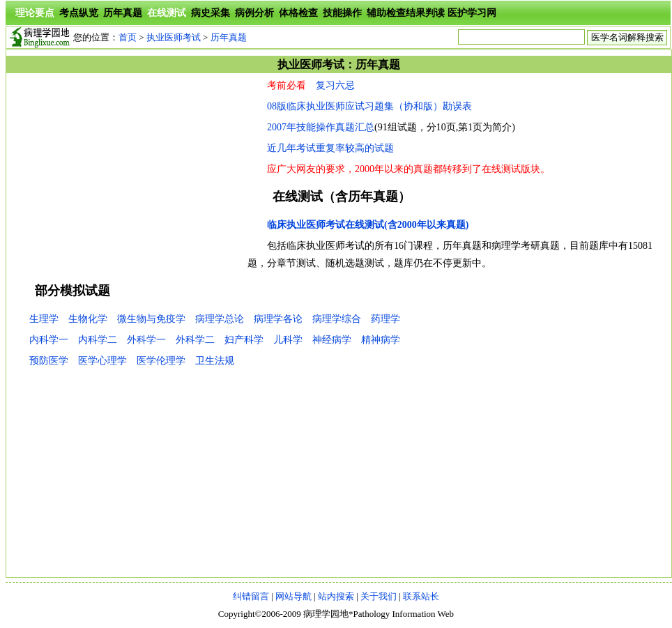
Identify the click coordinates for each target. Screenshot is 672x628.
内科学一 (49, 340)
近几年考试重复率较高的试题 (330, 148)
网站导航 (293, 596)
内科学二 (98, 340)
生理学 (44, 319)
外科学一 (146, 340)
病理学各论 (278, 319)
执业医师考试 (174, 37)
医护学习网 (472, 13)
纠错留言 (251, 596)
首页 (128, 37)
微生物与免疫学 (151, 319)
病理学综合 (337, 319)
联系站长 (421, 596)
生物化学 (88, 319)
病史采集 (211, 13)
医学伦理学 (161, 361)
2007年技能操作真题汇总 (321, 127)
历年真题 (123, 13)
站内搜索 (336, 596)
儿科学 (288, 340)
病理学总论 (220, 319)
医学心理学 (102, 361)
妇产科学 (244, 340)
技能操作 (342, 13)
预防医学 (49, 361)
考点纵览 (79, 13)
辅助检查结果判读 (406, 13)
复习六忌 (335, 85)
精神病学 (381, 340)
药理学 (385, 319)
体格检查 (298, 13)
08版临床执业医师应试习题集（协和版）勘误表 (369, 106)
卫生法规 (215, 361)
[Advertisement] (127, 174)
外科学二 (195, 340)
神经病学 (332, 340)
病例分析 (254, 13)
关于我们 (379, 596)
